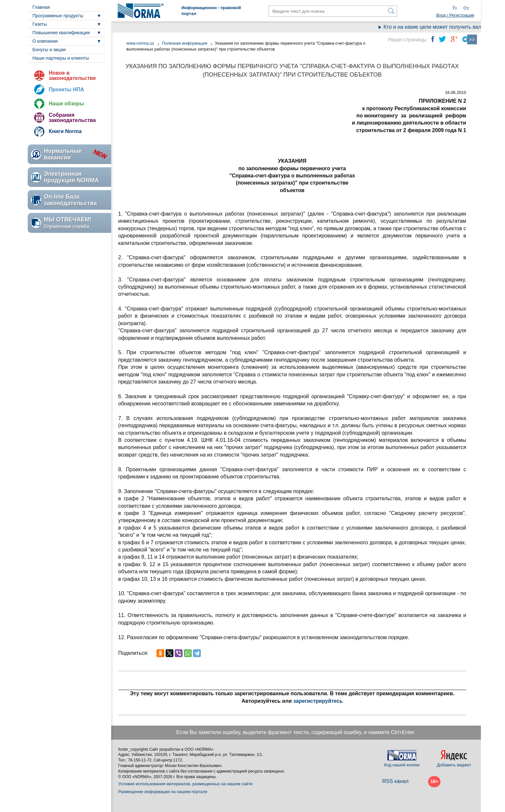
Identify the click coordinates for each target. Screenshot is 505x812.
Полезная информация (184, 43)
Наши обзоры (67, 104)
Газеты (40, 24)
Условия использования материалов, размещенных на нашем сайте (186, 784)
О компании (45, 41)
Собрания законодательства (72, 118)
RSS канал (396, 781)
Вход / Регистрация (455, 15)
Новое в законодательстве (72, 75)
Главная (41, 7)
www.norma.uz (140, 43)
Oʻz (466, 8)
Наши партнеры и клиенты (61, 58)
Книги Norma (65, 131)
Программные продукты (58, 16)
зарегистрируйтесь (318, 701)
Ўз (455, 8)
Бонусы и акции (49, 50)
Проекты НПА (67, 90)
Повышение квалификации (61, 33)
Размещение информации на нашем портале (163, 792)
